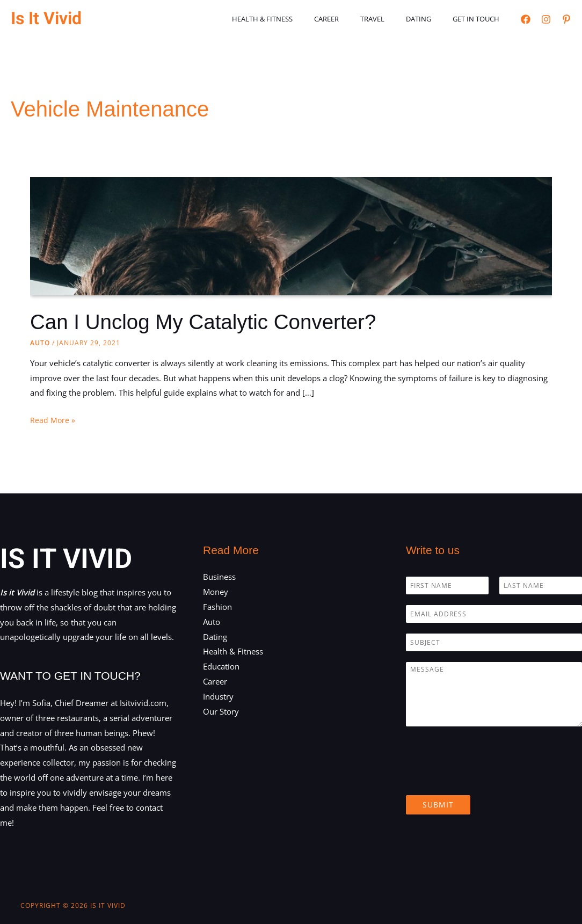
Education (221, 666)
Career (353, 19)
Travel (391, 19)
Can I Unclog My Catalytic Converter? (210, 322)
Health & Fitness (296, 19)
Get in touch (480, 19)
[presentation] (488, 777)
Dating (430, 19)
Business (219, 577)
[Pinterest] (566, 19)
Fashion (217, 607)
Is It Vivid (46, 19)
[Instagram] (546, 19)
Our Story (221, 711)
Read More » (53, 420)
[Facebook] (526, 19)
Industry (218, 696)
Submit (438, 805)
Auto (40, 343)
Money (216, 592)
